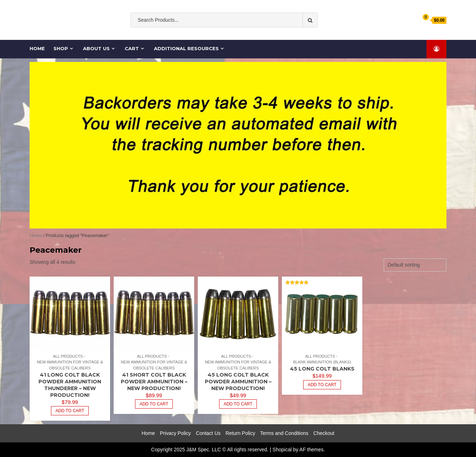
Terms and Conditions (284, 433)
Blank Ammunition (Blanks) (322, 362)
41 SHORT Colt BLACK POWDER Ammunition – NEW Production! (154, 382)
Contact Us (208, 433)
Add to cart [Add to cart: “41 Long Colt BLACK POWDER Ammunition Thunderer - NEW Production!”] (70, 411)
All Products (68, 356)
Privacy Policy (175, 433)
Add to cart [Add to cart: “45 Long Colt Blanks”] (322, 385)
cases (280, 35)
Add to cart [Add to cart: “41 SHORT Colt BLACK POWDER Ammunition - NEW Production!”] (154, 404)
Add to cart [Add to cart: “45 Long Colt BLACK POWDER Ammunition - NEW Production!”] (238, 404)
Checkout (324, 433)
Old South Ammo (192, 35)
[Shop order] (415, 265)
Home (38, 48)
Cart (132, 48)
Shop (61, 48)
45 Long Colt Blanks (322, 369)
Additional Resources (186, 48)
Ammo (260, 35)
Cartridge (303, 35)
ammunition (232, 35)
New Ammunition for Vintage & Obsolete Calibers (70, 365)
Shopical (282, 450)
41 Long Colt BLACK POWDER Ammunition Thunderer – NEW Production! (70, 385)
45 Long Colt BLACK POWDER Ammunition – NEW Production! (238, 382)
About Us (96, 48)
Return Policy (240, 433)
